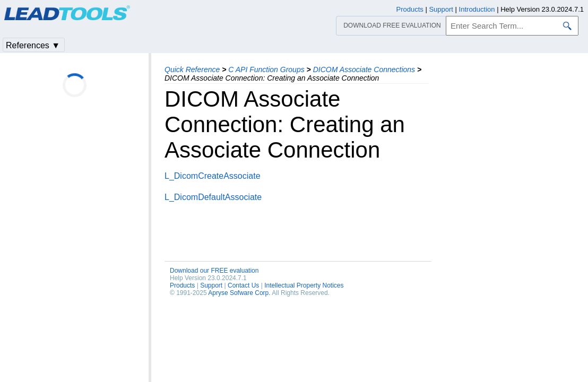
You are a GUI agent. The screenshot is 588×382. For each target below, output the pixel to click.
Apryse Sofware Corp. (239, 293)
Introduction (477, 9)
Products (182, 285)
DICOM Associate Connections (364, 70)
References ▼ (33, 45)
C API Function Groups (266, 70)
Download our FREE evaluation (214, 271)
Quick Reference (192, 70)
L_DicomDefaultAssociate (213, 197)
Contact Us (243, 285)
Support (211, 285)
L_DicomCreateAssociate (213, 176)
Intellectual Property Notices (304, 285)
